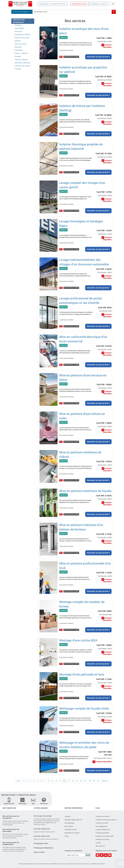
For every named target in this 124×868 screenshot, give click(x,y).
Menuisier (18, 47)
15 (77, 781)
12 (64, 781)
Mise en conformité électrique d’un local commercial (83, 339)
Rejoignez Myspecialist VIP (73, 820)
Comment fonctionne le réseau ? (106, 820)
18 (89, 781)
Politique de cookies (102, 839)
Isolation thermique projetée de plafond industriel (81, 146)
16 (81, 781)
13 (68, 781)
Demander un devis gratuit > (98, 57)
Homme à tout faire (22, 38)
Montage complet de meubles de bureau (82, 604)
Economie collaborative (42, 829)
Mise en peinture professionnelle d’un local (85, 566)
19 (94, 781)
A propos (68, 816)
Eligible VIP (63, 37)
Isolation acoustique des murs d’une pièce (84, 31)
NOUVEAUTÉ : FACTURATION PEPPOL (53, 4)
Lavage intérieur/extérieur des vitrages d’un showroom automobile (84, 262)
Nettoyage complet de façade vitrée (84, 708)
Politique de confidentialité (105, 836)
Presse (67, 836)
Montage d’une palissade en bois (82, 674)
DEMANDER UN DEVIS (80, 4)
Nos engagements (101, 826)
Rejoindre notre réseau (72, 833)
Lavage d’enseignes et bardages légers (81, 223)
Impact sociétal (39, 852)
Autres (18, 69)
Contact (98, 843)
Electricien (18, 31)
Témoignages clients (41, 843)
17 (85, 781)
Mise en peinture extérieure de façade (85, 491)
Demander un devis (71, 830)
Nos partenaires (70, 823)
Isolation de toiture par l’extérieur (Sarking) (82, 108)
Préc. (19, 781)
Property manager (21, 60)
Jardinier (18, 41)
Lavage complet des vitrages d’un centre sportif (82, 185)
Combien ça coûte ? (102, 823)
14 (73, 781)
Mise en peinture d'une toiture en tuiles (82, 416)
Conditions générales (102, 833)
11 (60, 781)
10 (56, 781)
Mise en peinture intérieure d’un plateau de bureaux (81, 527)
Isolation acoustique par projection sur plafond (83, 70)
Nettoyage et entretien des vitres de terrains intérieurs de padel (84, 745)
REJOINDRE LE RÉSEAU (99, 4)
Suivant (104, 781)
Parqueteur (19, 50)
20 (98, 781)
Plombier (18, 56)
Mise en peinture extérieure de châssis (80, 454)
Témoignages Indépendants (43, 848)
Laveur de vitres (20, 44)
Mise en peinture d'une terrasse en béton (83, 377)
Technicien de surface (23, 66)
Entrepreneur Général (22, 35)
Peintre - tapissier (21, 53)
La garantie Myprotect (103, 830)
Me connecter (100, 846)
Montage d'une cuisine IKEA (78, 640)
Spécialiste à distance (23, 63)
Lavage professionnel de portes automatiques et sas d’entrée (81, 301)
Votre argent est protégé (42, 816)
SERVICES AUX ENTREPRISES (19, 21)
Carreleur (18, 25)
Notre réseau (69, 826)
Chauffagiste (19, 28)
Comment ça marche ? (103, 816)
